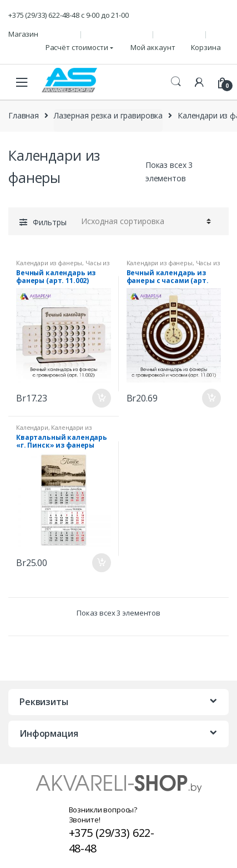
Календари (32, 427)
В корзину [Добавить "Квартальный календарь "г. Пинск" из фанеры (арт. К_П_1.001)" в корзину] (101, 563)
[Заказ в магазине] (144, 221)
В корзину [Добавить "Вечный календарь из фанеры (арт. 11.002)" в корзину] (101, 398)
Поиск (176, 82)
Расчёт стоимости (77, 47)
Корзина (206, 47)
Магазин (23, 34)
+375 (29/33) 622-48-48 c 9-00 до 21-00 (69, 15)
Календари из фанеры (49, 263)
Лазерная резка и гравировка (108, 115)
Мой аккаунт (153, 47)
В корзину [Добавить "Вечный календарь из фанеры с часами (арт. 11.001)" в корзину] (211, 398)
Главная (24, 115)
